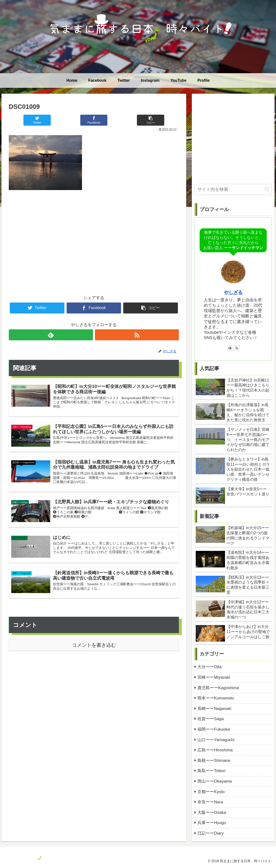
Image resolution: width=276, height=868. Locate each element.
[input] (233, 189)
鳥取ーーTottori (211, 771)
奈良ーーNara (210, 802)
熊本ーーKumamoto (216, 698)
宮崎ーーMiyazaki (214, 677)
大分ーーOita (210, 667)
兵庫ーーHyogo (212, 823)
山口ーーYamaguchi (216, 740)
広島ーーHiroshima (215, 750)
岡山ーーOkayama (215, 781)
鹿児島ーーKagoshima (218, 688)
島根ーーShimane (214, 761)
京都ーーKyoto (211, 792)
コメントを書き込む (94, 645)
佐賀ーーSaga (211, 719)
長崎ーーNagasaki (214, 709)
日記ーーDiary (211, 833)
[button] (267, 189)
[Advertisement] (94, 234)
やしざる (233, 292)
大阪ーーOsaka (212, 812)
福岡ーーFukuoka (214, 729)
